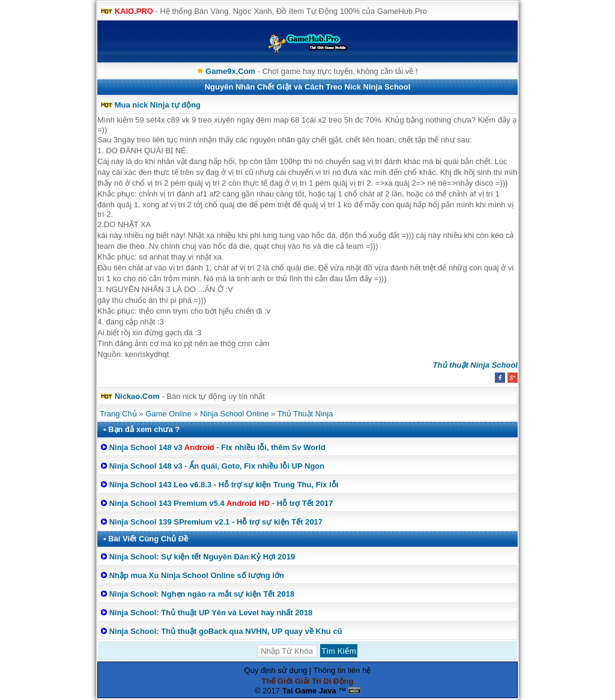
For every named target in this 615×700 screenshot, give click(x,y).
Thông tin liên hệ (342, 670)
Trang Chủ (118, 414)
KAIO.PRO (134, 11)
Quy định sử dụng (276, 670)
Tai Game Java (309, 691)
